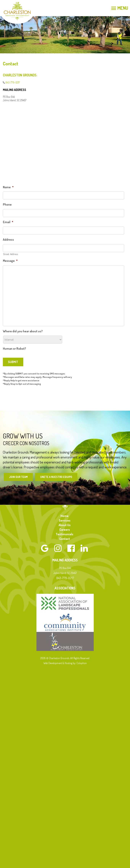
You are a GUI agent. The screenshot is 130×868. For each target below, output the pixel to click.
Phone (7, 204)
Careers (65, 530)
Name (8, 187)
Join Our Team (18, 477)
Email (8, 222)
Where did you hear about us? (23, 331)
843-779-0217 (13, 82)
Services (65, 520)
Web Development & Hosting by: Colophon (65, 663)
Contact (65, 539)
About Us (65, 525)
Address (8, 240)
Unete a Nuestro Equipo (56, 477)
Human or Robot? (15, 349)
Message (10, 261)
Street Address (10, 254)
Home (65, 516)
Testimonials (65, 534)
